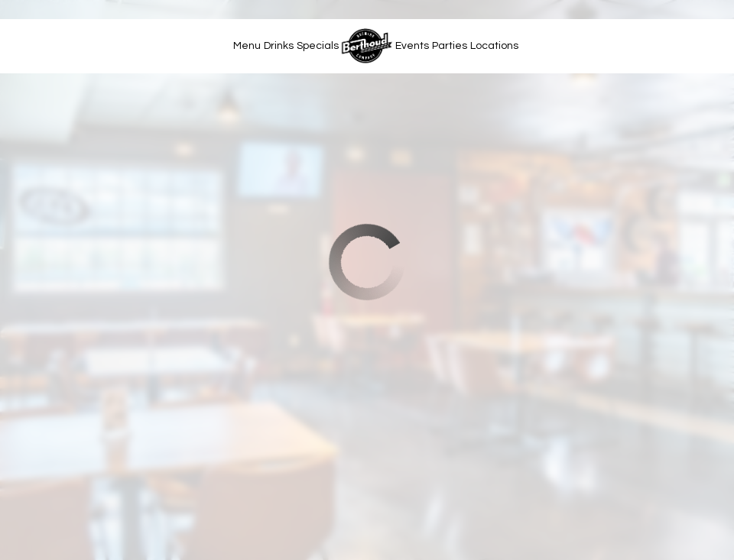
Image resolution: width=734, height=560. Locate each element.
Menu (247, 46)
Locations (494, 46)
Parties (450, 46)
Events (412, 46)
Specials (318, 46)
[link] (367, 45)
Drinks (279, 46)
